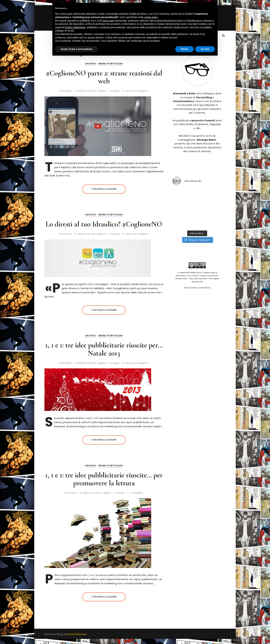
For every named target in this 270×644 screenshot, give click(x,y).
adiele (116, 91)
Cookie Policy (204, 288)
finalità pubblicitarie (75, 27)
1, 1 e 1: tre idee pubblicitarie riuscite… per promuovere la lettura (104, 479)
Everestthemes (77, 634)
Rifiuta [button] (185, 49)
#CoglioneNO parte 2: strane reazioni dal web (104, 77)
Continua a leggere (104, 189)
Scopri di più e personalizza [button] (76, 49)
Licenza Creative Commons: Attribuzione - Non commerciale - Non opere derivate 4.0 (197, 279)
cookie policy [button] (151, 17)
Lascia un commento (137, 91)
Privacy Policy (190, 288)
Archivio (90, 64)
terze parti (108, 21)
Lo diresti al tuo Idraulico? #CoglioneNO (104, 224)
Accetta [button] (205, 49)
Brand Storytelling (111, 64)
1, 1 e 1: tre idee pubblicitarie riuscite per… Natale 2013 (104, 349)
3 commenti (137, 493)
